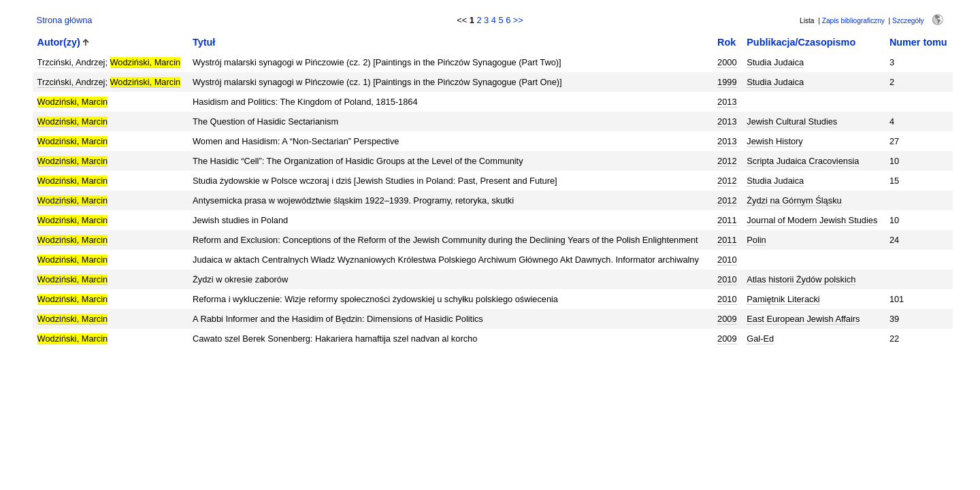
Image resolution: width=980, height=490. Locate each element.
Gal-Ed (760, 339)
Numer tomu (918, 42)
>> (518, 20)
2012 (727, 161)
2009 (727, 319)
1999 (727, 82)
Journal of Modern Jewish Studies (812, 220)
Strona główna (65, 20)
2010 (727, 260)
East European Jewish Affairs (803, 319)
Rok (726, 42)
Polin (756, 240)
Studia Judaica (775, 62)
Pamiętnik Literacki (783, 299)
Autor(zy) (59, 42)
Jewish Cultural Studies (792, 121)
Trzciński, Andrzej (71, 62)
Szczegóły (908, 21)
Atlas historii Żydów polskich (801, 279)
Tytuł (204, 42)
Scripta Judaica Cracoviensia (803, 161)
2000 (727, 62)
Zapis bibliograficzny (853, 21)
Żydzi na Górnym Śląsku (794, 200)
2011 (727, 220)
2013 (727, 102)
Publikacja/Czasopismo (801, 42)
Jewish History (775, 141)
